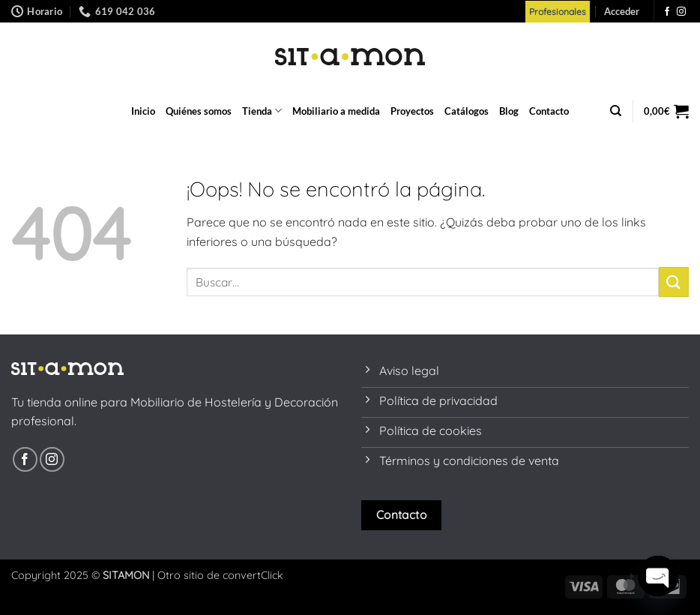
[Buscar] (616, 111)
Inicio (143, 111)
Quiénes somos (199, 111)
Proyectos (412, 111)
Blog (509, 111)
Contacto (549, 111)
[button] (622, 11)
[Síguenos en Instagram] (681, 12)
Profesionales (558, 12)
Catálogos (467, 111)
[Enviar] (674, 282)
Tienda (262, 111)
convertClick (253, 575)
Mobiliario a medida (336, 111)
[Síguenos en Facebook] (667, 12)
